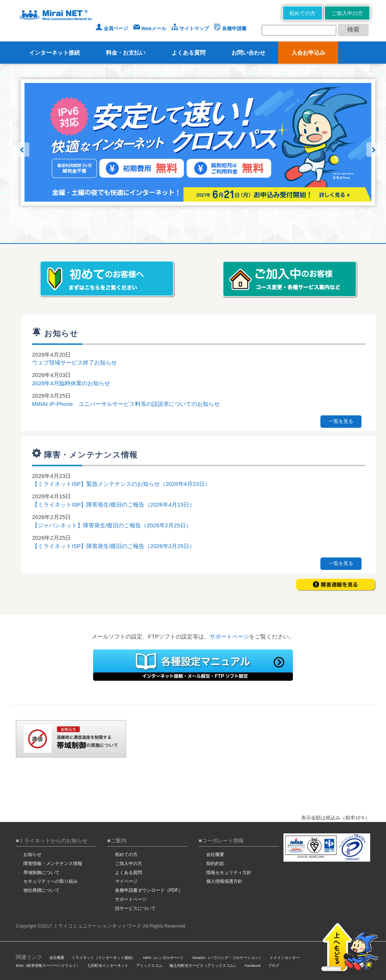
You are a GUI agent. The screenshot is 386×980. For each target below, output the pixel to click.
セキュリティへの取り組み (51, 881)
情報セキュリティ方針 (229, 873)
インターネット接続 (54, 53)
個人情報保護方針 (224, 881)
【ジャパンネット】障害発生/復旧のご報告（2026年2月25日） (112, 525)
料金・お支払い (126, 53)
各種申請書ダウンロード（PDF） (149, 890)
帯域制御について (41, 873)
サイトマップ (190, 28)
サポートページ (229, 636)
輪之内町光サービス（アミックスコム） (204, 965)
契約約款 (215, 864)
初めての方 (302, 13)
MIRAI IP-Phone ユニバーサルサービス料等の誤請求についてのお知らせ (126, 404)
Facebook (253, 965)
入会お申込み (308, 53)
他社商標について (41, 890)
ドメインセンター (285, 958)
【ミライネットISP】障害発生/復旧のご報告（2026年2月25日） (113, 546)
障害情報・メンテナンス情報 (53, 864)
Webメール (150, 28)
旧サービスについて (135, 908)
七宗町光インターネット (108, 965)
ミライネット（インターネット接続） (104, 958)
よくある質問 (188, 53)
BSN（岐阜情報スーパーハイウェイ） (48, 965)
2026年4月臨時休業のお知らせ (71, 383)
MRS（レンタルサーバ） (164, 958)
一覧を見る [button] (341, 421)
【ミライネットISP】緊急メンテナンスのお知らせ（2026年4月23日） (121, 484)
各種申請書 (230, 28)
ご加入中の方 (347, 13)
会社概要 (215, 854)
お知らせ (32, 854)
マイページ (126, 881)
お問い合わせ (248, 53)
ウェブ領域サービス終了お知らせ (74, 362)
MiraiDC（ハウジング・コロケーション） (227, 958)
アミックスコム (149, 965)
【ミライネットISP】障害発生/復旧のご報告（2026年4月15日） (113, 505)
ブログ (274, 965)
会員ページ (112, 28)
